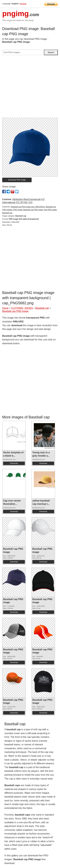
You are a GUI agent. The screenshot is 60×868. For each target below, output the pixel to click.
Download (14, 463)
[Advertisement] (30, 88)
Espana (23, 4)
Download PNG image (17, 180)
